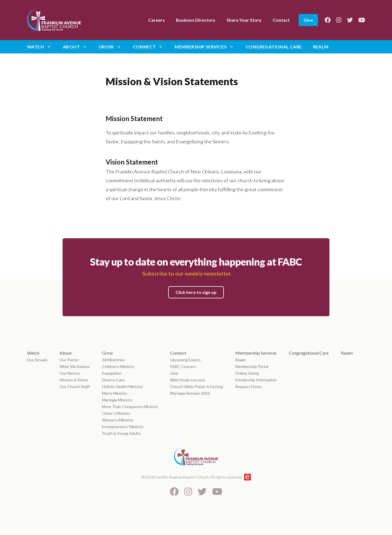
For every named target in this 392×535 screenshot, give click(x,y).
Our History (70, 373)
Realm (321, 47)
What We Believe (75, 366)
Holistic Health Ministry (122, 386)
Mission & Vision (74, 380)
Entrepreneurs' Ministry (123, 427)
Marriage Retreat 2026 (190, 393)
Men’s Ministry (115, 393)
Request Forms (248, 386)
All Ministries (113, 360)
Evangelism (112, 373)
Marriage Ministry (117, 400)
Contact (281, 20)
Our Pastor (69, 360)
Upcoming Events (185, 360)
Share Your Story (244, 20)
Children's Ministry (118, 366)
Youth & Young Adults (121, 433)
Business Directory (196, 20)
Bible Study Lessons (188, 380)
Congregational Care (274, 47)
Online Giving (247, 373)
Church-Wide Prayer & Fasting (197, 386)
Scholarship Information (256, 380)
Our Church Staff (75, 386)
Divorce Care (113, 380)
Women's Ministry (118, 420)
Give (308, 20)
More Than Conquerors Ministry (130, 407)
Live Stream (37, 360)
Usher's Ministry (116, 413)
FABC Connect (183, 366)
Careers (157, 20)
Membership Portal (252, 366)
